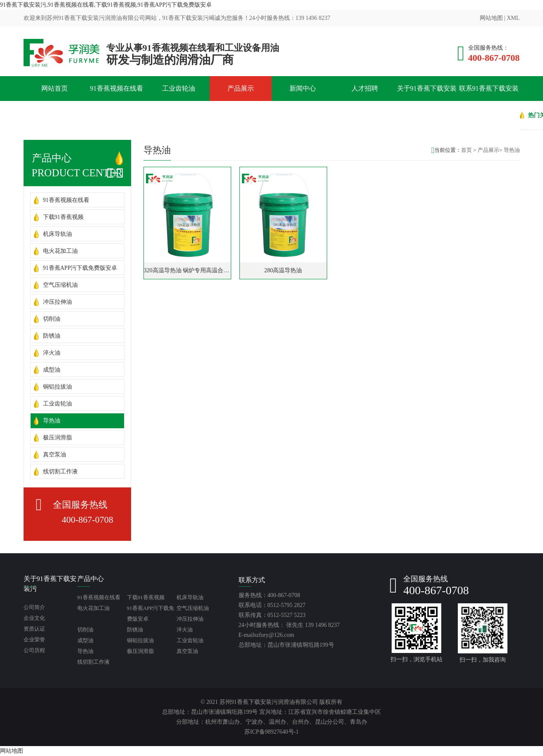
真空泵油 (55, 455)
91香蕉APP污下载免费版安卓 (80, 268)
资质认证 (34, 629)
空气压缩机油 (60, 285)
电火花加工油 (60, 251)
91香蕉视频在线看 (117, 88)
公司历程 (34, 650)
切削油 (52, 319)
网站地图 (491, 18)
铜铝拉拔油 (57, 387)
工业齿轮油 (179, 88)
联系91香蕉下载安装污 (489, 101)
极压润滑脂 (57, 438)
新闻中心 (303, 88)
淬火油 (52, 353)
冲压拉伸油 (57, 302)
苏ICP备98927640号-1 (271, 732)
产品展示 (241, 88)
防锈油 (52, 336)
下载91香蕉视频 (63, 217)
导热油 (52, 421)
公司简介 (34, 607)
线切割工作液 (60, 472)
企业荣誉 (34, 640)
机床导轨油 (57, 234)
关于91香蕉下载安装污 (427, 101)
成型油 (52, 370)
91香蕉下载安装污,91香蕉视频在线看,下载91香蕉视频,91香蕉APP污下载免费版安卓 (106, 5)
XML (513, 18)
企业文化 (34, 618)
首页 (466, 150)
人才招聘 (365, 88)
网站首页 (55, 88)
